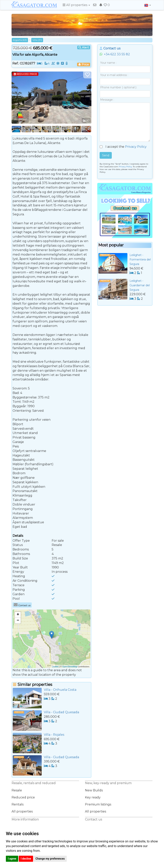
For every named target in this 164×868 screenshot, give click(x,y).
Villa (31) (37, 40)
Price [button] (84, 64)
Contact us (22, 605)
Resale (17, 790)
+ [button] (18, 615)
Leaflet (55, 667)
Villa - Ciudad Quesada (61, 712)
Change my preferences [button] (50, 859)
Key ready (93, 797)
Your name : (108, 63)
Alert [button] (84, 47)
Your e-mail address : (114, 75)
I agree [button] (12, 859)
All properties (22, 811)
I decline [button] (26, 859)
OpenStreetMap (70, 667)
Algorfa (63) (20, 40)
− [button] (18, 621)
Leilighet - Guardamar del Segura (140, 285)
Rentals (18, 804)
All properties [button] (76, 5)
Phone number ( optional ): (118, 87)
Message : (107, 100)
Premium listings (98, 804)
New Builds (94, 790)
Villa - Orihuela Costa (60, 690)
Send (106, 155)
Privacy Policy (136, 147)
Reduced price (23, 797)
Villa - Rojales (54, 735)
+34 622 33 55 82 (115, 54)
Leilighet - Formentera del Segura (140, 260)
